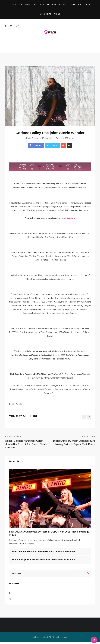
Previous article (14, 438)
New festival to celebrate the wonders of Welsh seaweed (44, 554)
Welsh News (46, 16)
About (57, 16)
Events (14, 5)
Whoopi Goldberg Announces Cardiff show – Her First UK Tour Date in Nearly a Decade (26, 446)
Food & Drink (74, 5)
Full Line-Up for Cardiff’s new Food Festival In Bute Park (44, 562)
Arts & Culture (59, 5)
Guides (86, 5)
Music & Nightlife (41, 5)
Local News (25, 5)
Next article (87, 438)
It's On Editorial (32, 140)
